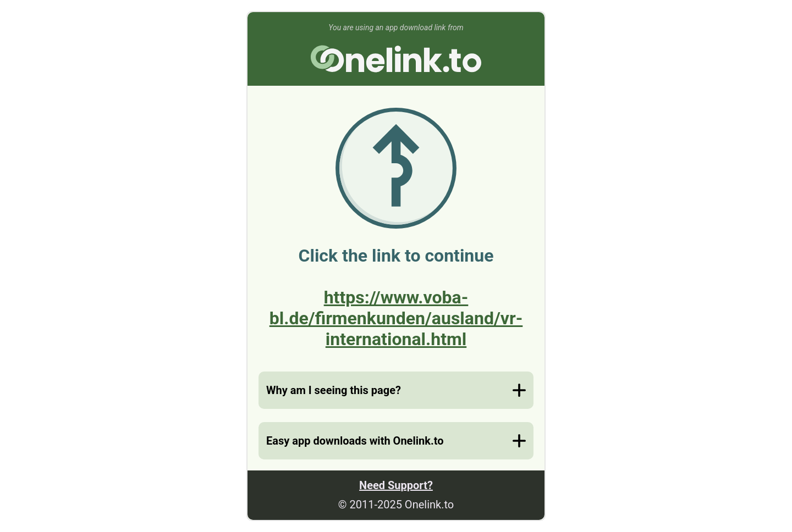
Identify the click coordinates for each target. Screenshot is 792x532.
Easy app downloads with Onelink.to (355, 441)
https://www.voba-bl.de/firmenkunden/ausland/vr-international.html (396, 318)
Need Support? (396, 485)
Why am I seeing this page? (334, 390)
